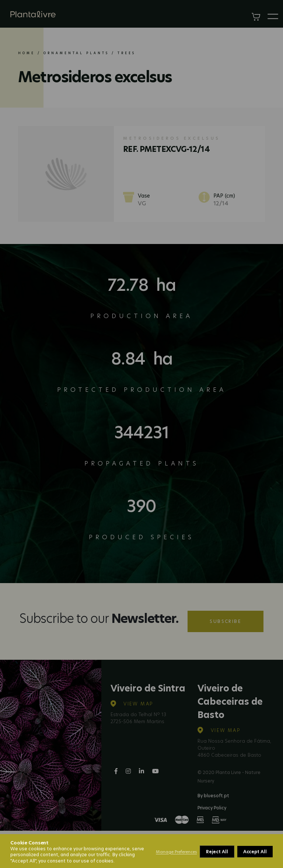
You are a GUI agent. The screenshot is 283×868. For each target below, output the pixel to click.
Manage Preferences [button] (176, 852)
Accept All (255, 852)
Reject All (217, 852)
